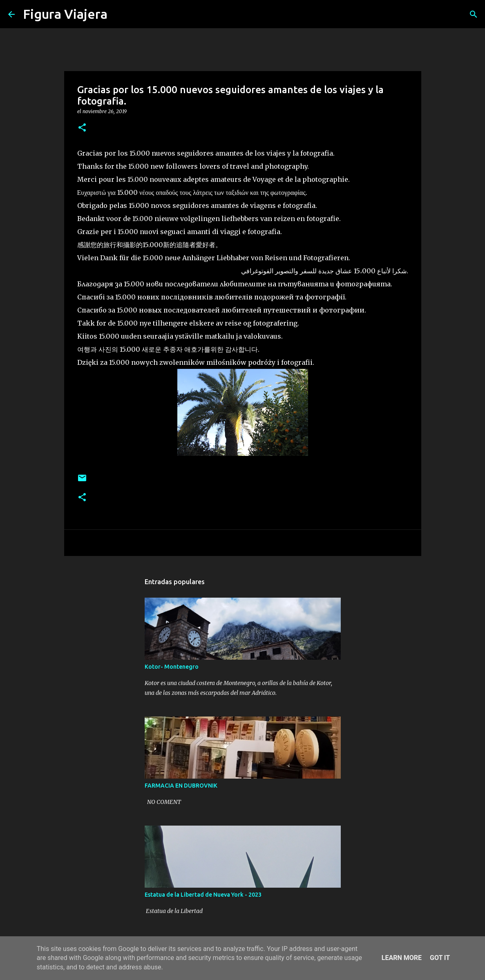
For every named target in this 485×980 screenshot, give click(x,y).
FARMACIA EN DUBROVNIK (181, 786)
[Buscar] (119, 14)
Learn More (402, 958)
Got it (440, 958)
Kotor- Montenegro (172, 667)
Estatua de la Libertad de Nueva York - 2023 (203, 895)
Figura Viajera (65, 14)
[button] (82, 128)
